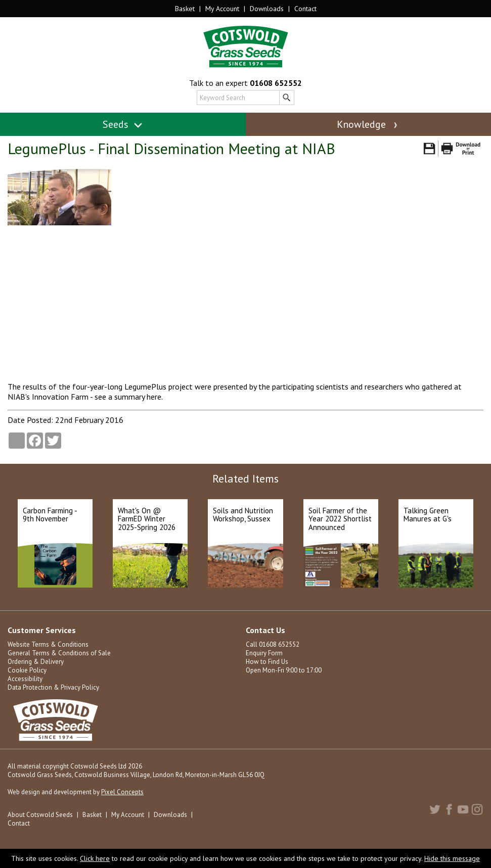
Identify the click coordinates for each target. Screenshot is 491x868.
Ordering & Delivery (36, 662)
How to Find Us (267, 662)
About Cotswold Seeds (40, 815)
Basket (185, 9)
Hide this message (452, 858)
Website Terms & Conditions (48, 644)
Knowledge (368, 124)
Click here (95, 858)
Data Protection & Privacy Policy (53, 687)
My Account (222, 9)
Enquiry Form (264, 653)
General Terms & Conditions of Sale (59, 653)
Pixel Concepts (122, 792)
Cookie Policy (27, 670)
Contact (305, 9)
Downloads (267, 9)
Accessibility (25, 679)
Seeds (123, 124)
